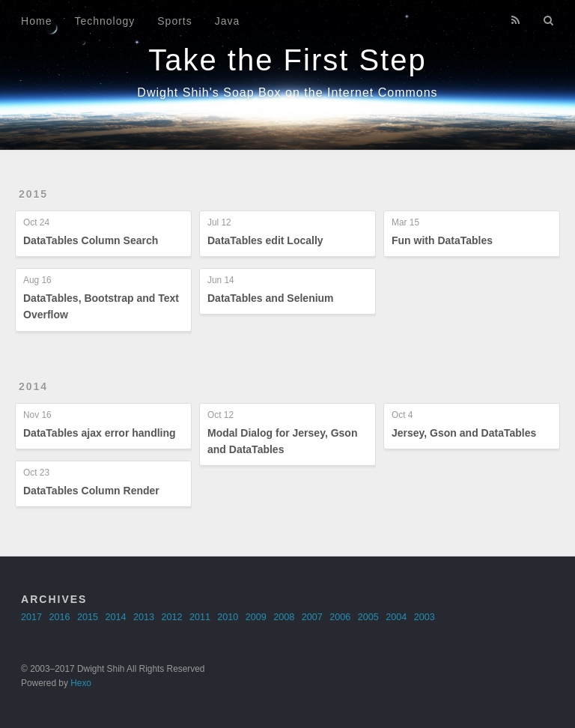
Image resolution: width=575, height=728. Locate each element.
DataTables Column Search (91, 240)
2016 (60, 617)
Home (36, 21)
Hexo (81, 683)
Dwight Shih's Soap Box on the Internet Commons (287, 92)
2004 (396, 617)
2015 (33, 194)
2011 (200, 617)
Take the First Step (287, 60)
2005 (368, 617)
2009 (256, 617)
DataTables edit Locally (265, 240)
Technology (104, 21)
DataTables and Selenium (271, 298)
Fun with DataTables (442, 240)
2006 (340, 617)
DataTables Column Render (91, 491)
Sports (174, 21)
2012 (171, 617)
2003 (425, 617)
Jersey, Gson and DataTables (464, 433)
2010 (228, 617)
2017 (31, 617)
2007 (312, 617)
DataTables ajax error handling (100, 433)
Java (228, 21)
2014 (33, 386)
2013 (144, 617)
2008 (284, 617)
